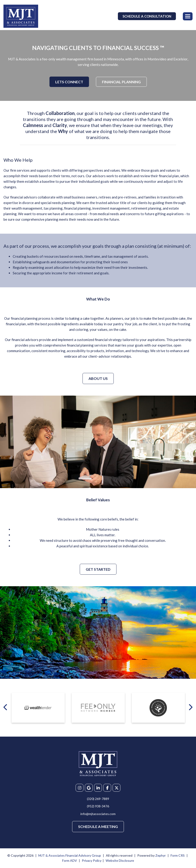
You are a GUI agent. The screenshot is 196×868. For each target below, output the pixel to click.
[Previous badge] (6, 707)
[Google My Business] (89, 788)
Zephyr (161, 855)
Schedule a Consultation (147, 16)
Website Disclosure (120, 860)
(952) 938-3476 (98, 806)
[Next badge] (190, 707)
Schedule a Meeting (98, 826)
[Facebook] (107, 788)
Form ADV (70, 860)
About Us (98, 378)
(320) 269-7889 (98, 799)
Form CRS (178, 855)
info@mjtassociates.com (98, 814)
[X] (116, 788)
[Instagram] (80, 788)
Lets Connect (69, 82)
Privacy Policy (92, 860)
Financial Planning (121, 82)
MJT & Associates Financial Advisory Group (70, 855)
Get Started (98, 569)
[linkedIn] (98, 788)
